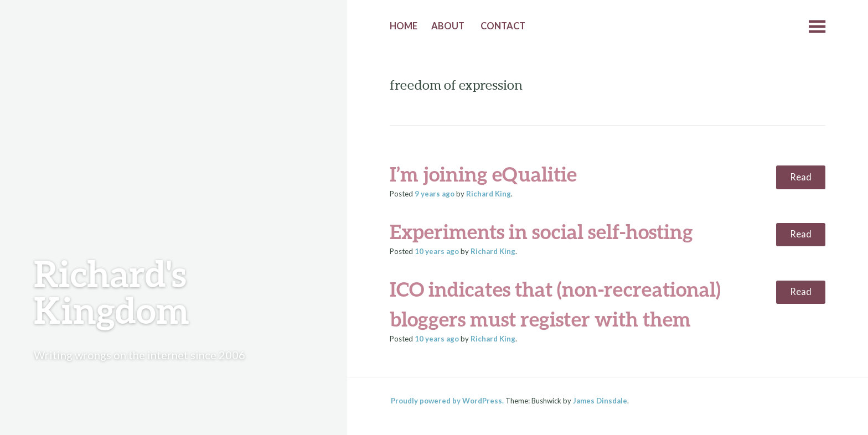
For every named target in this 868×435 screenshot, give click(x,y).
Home (404, 26)
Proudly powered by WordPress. (447, 401)
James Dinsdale (600, 401)
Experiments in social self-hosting (541, 231)
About (448, 26)
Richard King (489, 194)
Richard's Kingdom (112, 291)
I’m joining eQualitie (483, 174)
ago (435, 194)
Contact (503, 26)
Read (801, 177)
